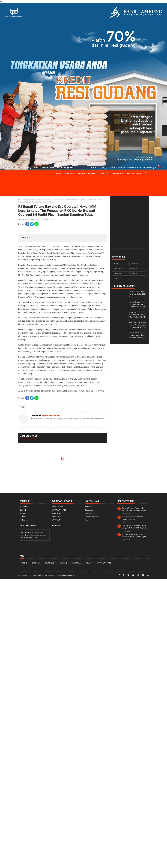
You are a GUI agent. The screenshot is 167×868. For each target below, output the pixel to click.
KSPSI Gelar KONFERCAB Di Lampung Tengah (132, 518)
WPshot (81, 174)
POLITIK (134, 273)
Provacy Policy (90, 513)
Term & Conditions (92, 517)
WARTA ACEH (57, 517)
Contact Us (89, 510)
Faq (86, 520)
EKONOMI (135, 264)
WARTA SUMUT (58, 507)
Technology (24, 520)
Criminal (23, 513)
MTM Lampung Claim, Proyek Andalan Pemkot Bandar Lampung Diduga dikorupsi (135, 536)
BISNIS (116, 264)
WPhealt (117, 174)
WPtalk (92, 174)
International (24, 507)
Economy (23, 517)
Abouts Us (89, 507)
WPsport (105, 174)
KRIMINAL (135, 269)
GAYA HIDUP (118, 269)
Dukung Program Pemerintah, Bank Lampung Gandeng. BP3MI (134, 509)
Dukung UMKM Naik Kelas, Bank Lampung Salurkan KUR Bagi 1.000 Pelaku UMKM (135, 527)
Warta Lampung (134, 174)
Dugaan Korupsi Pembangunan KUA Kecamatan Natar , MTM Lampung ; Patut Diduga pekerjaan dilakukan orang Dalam (138, 304)
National (23, 510)
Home (59, 174)
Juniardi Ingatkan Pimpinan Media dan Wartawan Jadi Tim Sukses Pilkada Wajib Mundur (137, 335)
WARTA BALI (57, 513)
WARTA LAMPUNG (121, 278)
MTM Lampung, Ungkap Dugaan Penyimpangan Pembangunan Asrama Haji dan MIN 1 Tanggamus (137, 325)
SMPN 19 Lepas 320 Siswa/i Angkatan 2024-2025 (137, 294)
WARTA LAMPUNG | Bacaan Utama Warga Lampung (54, 575)
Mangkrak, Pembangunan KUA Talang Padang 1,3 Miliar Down (138, 315)
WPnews (68, 174)
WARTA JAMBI (58, 520)
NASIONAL (118, 273)
